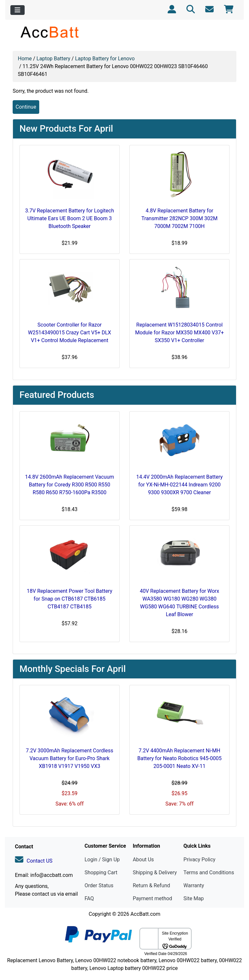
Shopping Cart (101, 872)
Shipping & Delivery (155, 872)
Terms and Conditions (209, 872)
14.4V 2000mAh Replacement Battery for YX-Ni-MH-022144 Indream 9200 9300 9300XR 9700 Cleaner (179, 485)
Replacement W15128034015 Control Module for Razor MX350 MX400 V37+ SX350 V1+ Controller (180, 333)
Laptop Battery (53, 59)
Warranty (194, 885)
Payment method (152, 898)
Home (25, 59)
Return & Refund (151, 885)
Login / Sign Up (102, 860)
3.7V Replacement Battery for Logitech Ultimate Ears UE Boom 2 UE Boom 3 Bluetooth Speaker (69, 218)
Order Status (99, 885)
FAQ (89, 898)
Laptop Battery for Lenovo (105, 59)
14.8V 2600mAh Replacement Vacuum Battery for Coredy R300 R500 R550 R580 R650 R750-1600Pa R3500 (69, 485)
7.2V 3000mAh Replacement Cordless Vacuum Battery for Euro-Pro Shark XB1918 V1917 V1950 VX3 (70, 758)
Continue (26, 107)
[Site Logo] (50, 32)
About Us (143, 860)
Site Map (194, 898)
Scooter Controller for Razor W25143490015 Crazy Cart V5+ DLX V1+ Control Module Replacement (69, 333)
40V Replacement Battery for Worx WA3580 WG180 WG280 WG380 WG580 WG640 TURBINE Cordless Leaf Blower (179, 603)
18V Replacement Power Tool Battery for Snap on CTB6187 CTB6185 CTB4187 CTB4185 (70, 599)
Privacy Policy (200, 860)
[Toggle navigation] (18, 10)
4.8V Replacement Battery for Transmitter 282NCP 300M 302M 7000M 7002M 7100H (179, 218)
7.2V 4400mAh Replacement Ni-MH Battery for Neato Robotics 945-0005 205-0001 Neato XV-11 (180, 758)
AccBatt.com (145, 914)
